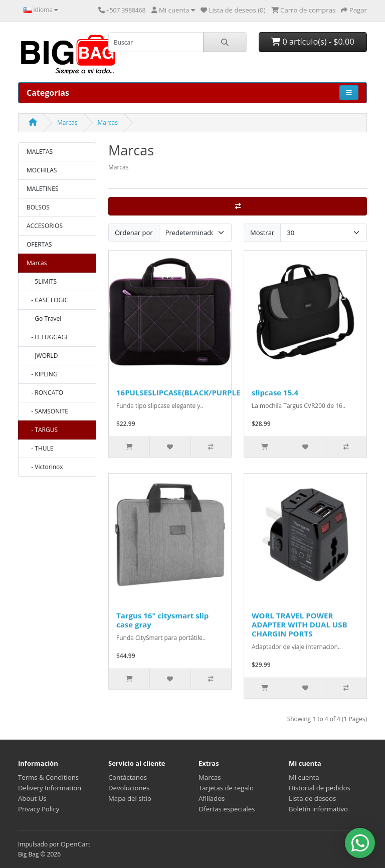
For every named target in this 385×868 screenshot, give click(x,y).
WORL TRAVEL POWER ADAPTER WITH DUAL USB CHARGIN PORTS (299, 624)
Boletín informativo (318, 809)
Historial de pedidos (320, 788)
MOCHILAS (42, 170)
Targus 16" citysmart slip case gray (162, 620)
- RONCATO (45, 393)
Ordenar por (134, 233)
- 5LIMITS (42, 281)
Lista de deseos (312, 798)
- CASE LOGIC (47, 300)
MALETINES (43, 189)
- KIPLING (42, 374)
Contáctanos (128, 777)
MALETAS (40, 152)
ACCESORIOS (45, 226)
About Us (32, 798)
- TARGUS (42, 430)
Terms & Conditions (48, 777)
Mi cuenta (304, 777)
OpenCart (76, 844)
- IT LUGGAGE (48, 337)
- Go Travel (44, 318)
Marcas (67, 123)
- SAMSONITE (47, 411)
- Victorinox (45, 467)
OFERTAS (39, 244)
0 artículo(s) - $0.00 (313, 42)
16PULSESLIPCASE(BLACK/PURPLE (178, 392)
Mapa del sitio (130, 798)
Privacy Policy (39, 809)
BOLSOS (38, 207)
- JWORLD (42, 356)
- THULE (40, 448)
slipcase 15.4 (275, 392)
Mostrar (262, 233)
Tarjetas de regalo (226, 788)
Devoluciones (129, 788)
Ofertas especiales (227, 809)
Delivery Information (50, 788)
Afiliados (212, 798)
